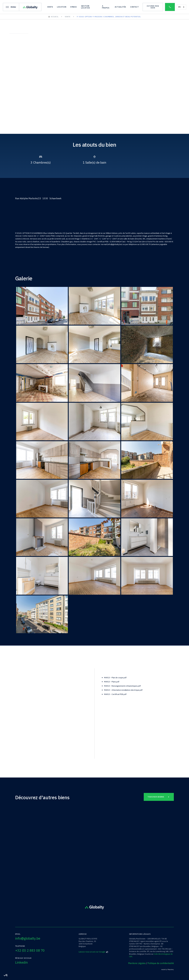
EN (179, 7)
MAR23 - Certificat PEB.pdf (115, 694)
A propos (106, 7)
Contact (134, 7)
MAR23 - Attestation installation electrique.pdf (123, 690)
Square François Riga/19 (94, 856)
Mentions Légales (137, 963)
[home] (30, 7)
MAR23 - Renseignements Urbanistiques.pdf (122, 686)
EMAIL (27, 735)
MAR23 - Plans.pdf (112, 682)
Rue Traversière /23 (40, 856)
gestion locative (86, 7)
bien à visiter (30, 698)
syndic (74, 7)
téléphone (29, 726)
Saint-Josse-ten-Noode (40, 852)
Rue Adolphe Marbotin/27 (149, 856)
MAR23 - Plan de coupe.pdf (115, 678)
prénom (28, 707)
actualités (120, 7)
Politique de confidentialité (161, 963)
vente (50, 7)
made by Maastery (168, 970)
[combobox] (181, 7)
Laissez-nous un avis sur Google (93, 952)
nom (27, 716)
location (62, 7)
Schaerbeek (94, 852)
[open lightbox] (26, 116)
